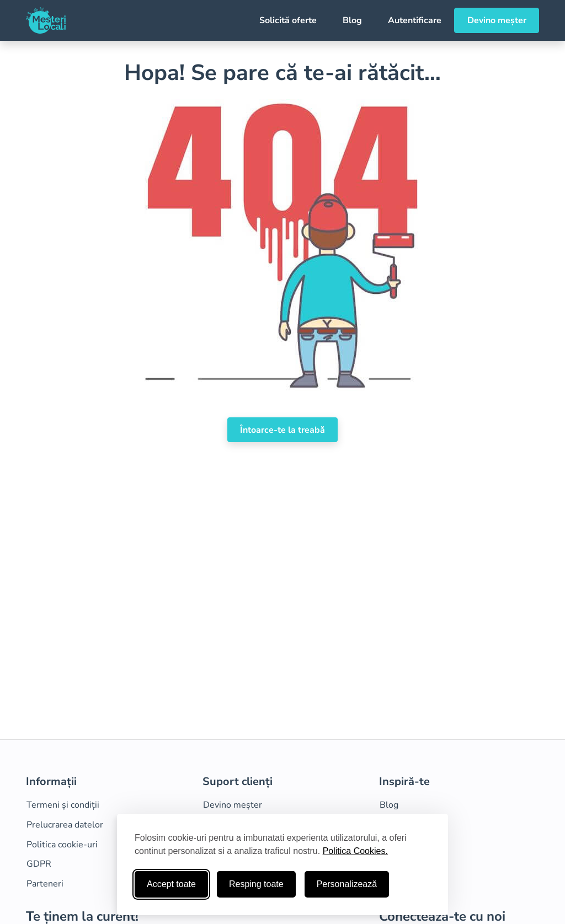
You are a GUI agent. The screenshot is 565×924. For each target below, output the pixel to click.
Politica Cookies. (355, 851)
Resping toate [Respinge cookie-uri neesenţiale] (256, 884)
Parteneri (45, 884)
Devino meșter (497, 20)
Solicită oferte (288, 20)
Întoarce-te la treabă (282, 430)
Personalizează (347, 884)
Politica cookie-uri (62, 845)
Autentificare (415, 20)
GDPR (39, 864)
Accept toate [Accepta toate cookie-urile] (171, 884)
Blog (352, 20)
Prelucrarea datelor (65, 825)
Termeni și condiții (63, 805)
